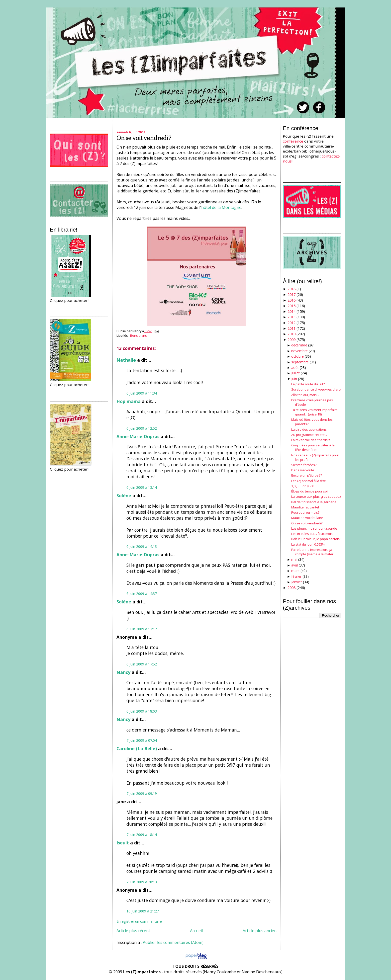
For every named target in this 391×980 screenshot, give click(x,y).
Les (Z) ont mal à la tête (309, 481)
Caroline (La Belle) (137, 748)
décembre (299, 345)
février (296, 576)
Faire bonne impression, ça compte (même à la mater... (313, 552)
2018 (292, 289)
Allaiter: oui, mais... (305, 395)
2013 (292, 317)
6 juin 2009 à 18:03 (142, 711)
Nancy (123, 672)
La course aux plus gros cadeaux (316, 496)
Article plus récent (133, 931)
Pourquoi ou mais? (305, 512)
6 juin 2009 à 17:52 (142, 664)
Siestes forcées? (304, 465)
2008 (292, 588)
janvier (297, 582)
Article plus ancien (260, 931)
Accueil (196, 931)
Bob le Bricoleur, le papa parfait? (316, 539)
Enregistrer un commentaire (139, 921)
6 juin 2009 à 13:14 (142, 487)
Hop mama (129, 401)
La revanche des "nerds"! (311, 440)
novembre (299, 351)
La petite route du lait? (308, 384)
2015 (292, 306)
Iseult (123, 843)
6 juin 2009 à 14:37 (142, 594)
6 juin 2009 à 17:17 (142, 629)
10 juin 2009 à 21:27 (143, 911)
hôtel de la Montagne (221, 207)
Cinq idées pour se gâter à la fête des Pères (313, 447)
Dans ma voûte (303, 470)
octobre (297, 356)
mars (295, 571)
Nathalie (126, 360)
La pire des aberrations (309, 429)
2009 (292, 340)
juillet (295, 373)
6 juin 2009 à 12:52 (142, 428)
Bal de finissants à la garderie (314, 502)
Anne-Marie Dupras (138, 436)
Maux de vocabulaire (307, 518)
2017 (292, 294)
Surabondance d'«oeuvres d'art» (316, 389)
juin (294, 379)
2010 (292, 334)
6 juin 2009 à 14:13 (142, 546)
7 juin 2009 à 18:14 (142, 835)
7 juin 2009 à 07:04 (142, 740)
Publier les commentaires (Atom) (173, 942)
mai (294, 559)
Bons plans (139, 335)
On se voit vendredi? (144, 138)
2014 (292, 311)
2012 (292, 323)
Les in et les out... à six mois (312, 534)
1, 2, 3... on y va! (303, 486)
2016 (292, 300)
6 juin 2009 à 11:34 (142, 393)
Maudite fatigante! (305, 507)
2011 (292, 328)
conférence (293, 141)
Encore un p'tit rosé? (307, 475)
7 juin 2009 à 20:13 (142, 882)
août (295, 367)
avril (294, 565)
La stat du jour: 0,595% (308, 544)
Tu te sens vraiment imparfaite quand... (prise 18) (314, 412)
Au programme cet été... (309, 435)
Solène (124, 495)
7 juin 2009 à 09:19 (142, 793)
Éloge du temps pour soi (309, 491)
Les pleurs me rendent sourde (314, 528)
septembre (300, 362)
